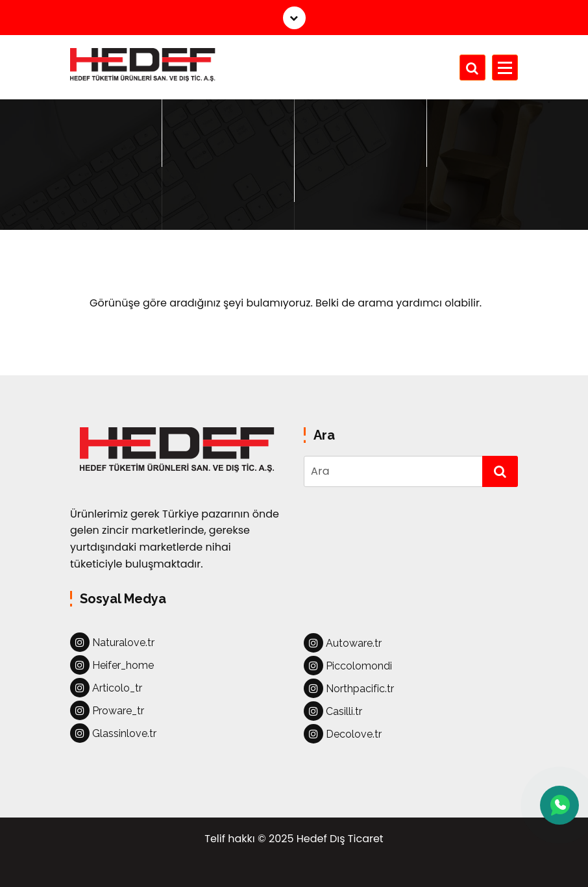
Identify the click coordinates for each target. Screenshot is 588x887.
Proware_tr (107, 710)
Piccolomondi (348, 666)
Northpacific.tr (349, 688)
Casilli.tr (333, 711)
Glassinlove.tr (113, 733)
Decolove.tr (343, 734)
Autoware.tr (343, 643)
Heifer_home (112, 665)
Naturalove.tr (112, 642)
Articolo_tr (106, 688)
